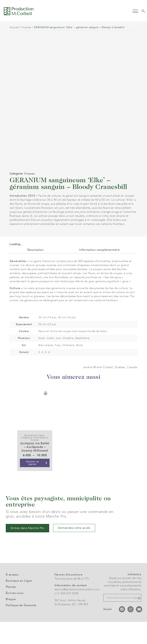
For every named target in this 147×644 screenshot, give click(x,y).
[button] (135, 10)
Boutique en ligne (34, 457)
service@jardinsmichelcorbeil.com (77, 611)
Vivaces (26, 27)
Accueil (14, 27)
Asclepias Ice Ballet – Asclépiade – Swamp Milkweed (35, 469)
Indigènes (27, 460)
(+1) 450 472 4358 (67, 615)
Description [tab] (36, 272)
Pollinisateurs (40, 460)
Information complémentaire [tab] (99, 272)
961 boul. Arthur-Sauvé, (70, 622)
